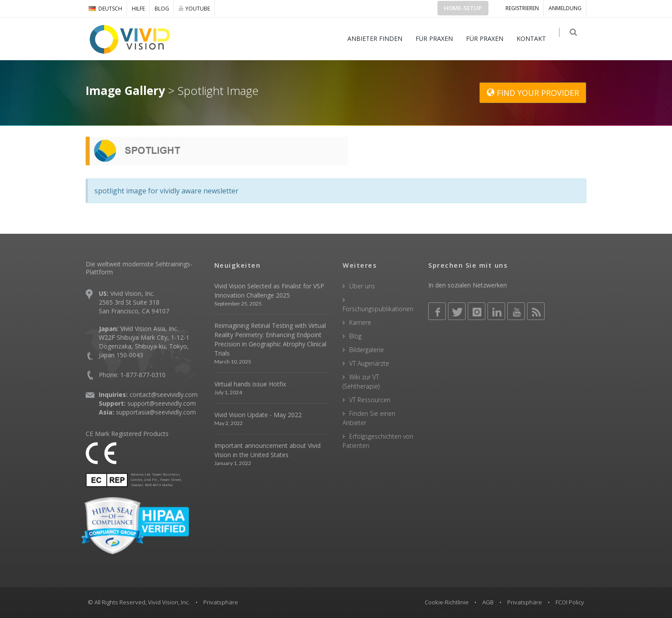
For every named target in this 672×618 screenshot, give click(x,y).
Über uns (362, 286)
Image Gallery (125, 91)
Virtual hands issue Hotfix (250, 384)
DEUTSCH (105, 9)
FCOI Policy (570, 602)
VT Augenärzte (369, 363)
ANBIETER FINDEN (379, 38)
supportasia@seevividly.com (156, 412)
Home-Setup (463, 8)
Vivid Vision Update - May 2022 (258, 415)
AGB (488, 602)
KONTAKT (536, 38)
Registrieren (522, 8)
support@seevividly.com (162, 403)
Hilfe (138, 9)
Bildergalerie (367, 350)
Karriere (360, 322)
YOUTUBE (194, 8)
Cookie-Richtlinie (447, 602)
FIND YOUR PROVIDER (533, 93)
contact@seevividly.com (164, 394)
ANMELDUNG (565, 8)
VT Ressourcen (370, 400)
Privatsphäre (525, 602)
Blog (162, 9)
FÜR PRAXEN (439, 38)
